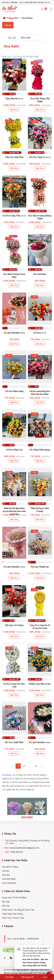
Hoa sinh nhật (9, 879)
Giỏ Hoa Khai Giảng (14, 391)
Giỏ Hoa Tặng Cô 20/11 (40, 157)
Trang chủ (10, 18)
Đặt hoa (14, 110)
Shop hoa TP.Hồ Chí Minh (14, 898)
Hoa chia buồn (9, 883)
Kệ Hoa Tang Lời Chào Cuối (14, 685)
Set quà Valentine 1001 (14, 333)
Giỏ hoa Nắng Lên (14, 450)
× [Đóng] (50, 948)
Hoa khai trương (10, 867)
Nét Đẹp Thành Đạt (40, 567)
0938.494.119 (17, 852)
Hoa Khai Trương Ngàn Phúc (14, 276)
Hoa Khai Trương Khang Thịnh (40, 217)
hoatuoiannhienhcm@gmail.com (24, 848)
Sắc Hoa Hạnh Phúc (14, 742)
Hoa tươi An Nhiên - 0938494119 (23, 939)
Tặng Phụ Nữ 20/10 (14, 98)
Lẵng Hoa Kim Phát (14, 157)
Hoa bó (6, 871)
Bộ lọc (8, 25)
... (30, 766)
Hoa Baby (7, 775)
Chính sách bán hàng (12, 914)
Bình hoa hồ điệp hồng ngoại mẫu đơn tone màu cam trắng (14, 511)
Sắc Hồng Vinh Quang (40, 450)
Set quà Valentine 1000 (40, 742)
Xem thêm (27, 817)
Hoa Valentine (40, 274)
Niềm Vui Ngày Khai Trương (40, 510)
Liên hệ (6, 906)
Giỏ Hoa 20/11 (40, 333)
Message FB (27, 977)
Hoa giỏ (6, 875)
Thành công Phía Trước (40, 684)
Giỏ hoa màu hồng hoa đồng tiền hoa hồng (40, 393)
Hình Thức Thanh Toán (13, 918)
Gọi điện (9, 977)
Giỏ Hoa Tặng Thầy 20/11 (14, 216)
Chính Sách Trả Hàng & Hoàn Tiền (18, 910)
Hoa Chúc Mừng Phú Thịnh (40, 100)
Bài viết (6, 902)
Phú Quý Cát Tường (14, 625)
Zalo (45, 977)
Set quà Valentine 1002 (14, 567)
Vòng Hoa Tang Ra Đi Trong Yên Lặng (40, 627)
